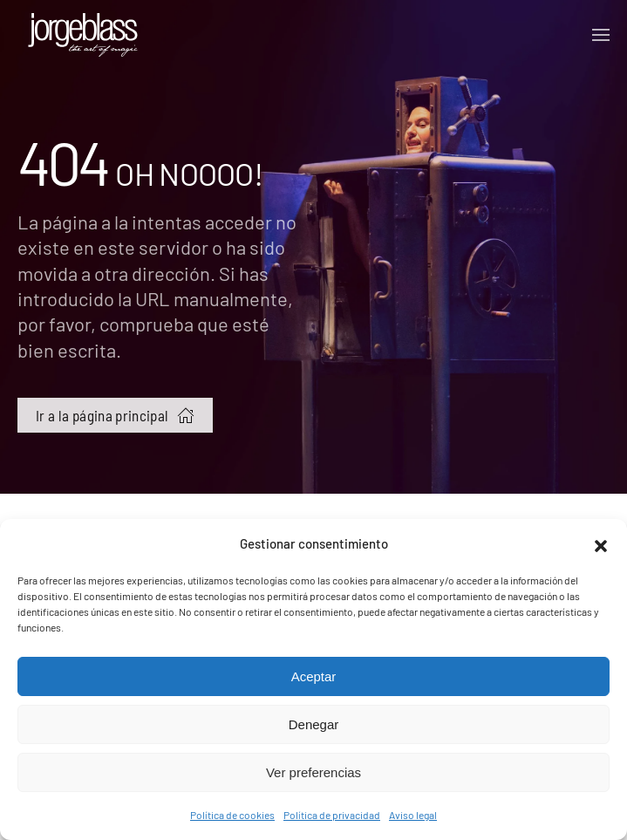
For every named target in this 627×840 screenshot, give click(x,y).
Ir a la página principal (115, 415)
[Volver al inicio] (83, 35)
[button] (601, 543)
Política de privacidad (332, 815)
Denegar (314, 724)
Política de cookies (232, 815)
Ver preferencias (313, 772)
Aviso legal (413, 815)
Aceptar (314, 676)
